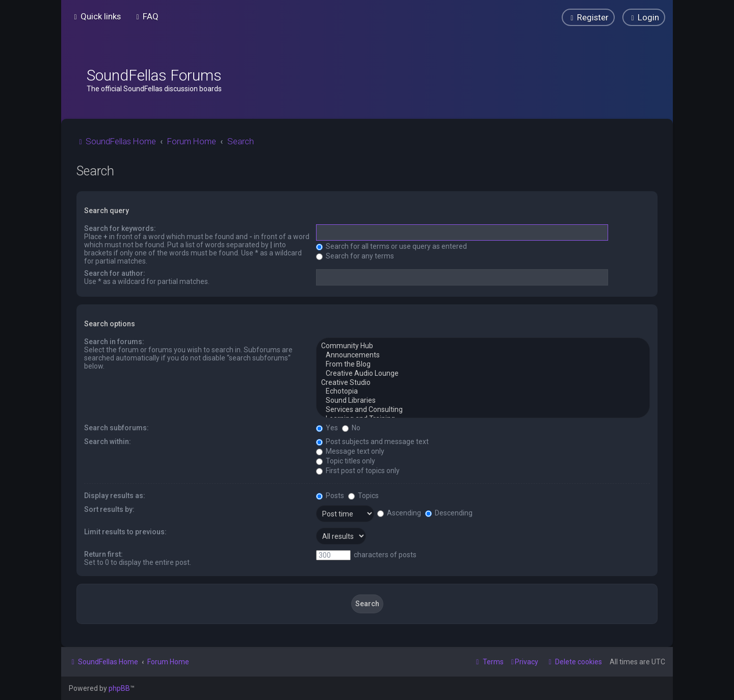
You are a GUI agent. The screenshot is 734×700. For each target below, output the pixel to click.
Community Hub (483, 346)
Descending (449, 513)
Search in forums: (114, 342)
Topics (363, 496)
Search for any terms (355, 256)
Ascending (399, 513)
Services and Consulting (483, 410)
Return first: (103, 554)
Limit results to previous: (125, 532)
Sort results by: (109, 509)
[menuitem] (146, 16)
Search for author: (115, 273)
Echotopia (483, 392)
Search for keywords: (120, 228)
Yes (327, 428)
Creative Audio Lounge (483, 374)
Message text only (350, 451)
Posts (330, 496)
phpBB (119, 688)
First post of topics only (358, 471)
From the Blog (483, 365)
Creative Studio (483, 383)
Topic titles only (346, 461)
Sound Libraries (483, 401)
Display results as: (115, 496)
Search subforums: (116, 428)
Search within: (108, 442)
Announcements (483, 355)
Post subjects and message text (372, 442)
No (351, 428)
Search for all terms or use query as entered (391, 246)
